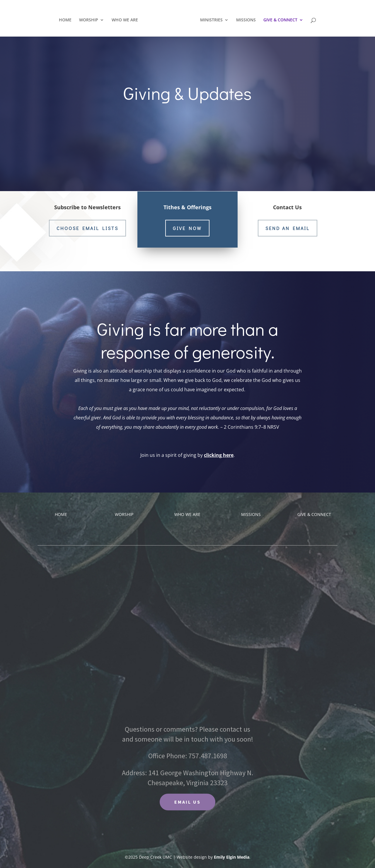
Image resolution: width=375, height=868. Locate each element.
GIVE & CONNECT (279, 19)
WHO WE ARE (126, 19)
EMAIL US (187, 802)
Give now (187, 228)
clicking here (219, 455)
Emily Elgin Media (232, 857)
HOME (67, 19)
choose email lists (87, 228)
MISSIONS (244, 19)
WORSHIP (90, 19)
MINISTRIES (210, 19)
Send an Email (288, 228)
